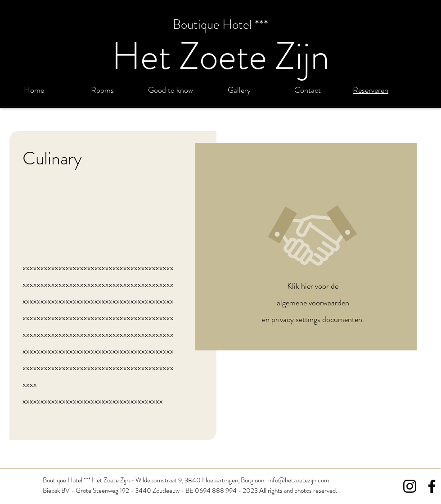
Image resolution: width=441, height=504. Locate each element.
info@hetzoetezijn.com (299, 480)
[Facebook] (432, 486)
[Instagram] (410, 486)
